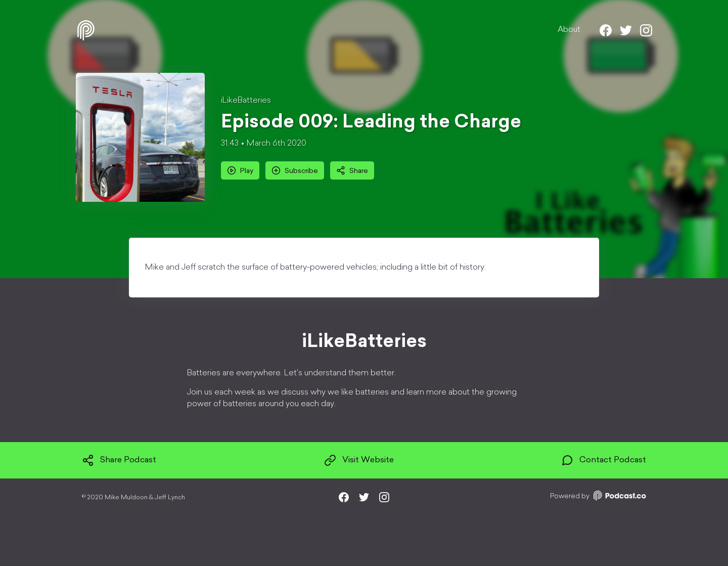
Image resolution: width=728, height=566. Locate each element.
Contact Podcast (604, 460)
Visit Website (359, 460)
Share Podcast (119, 460)
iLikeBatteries (246, 101)
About (569, 30)
